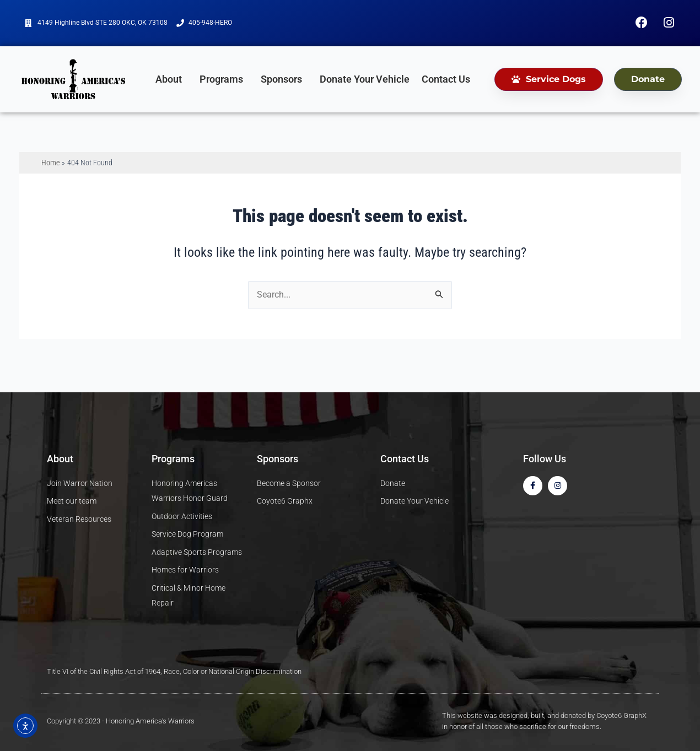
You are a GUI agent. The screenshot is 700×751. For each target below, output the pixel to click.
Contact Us (446, 82)
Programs (224, 82)
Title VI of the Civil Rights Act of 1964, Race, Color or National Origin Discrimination (174, 671)
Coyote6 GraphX (621, 715)
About (171, 82)
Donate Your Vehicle (365, 82)
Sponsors (284, 82)
